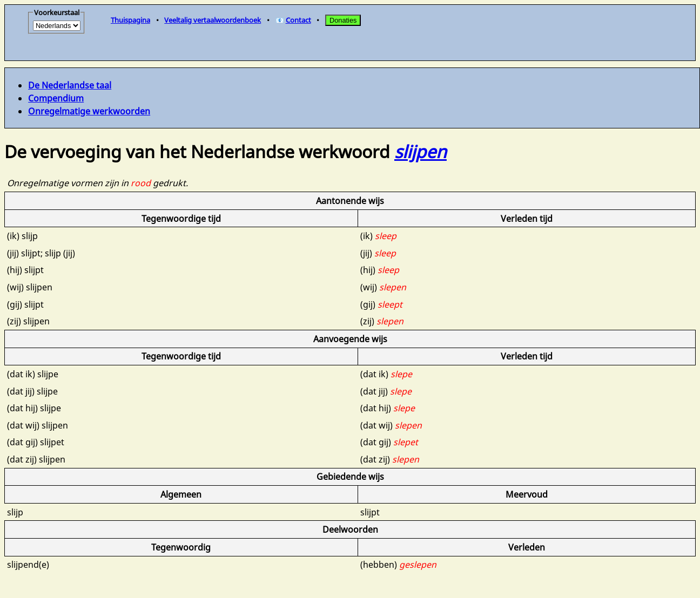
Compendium (56, 98)
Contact (298, 20)
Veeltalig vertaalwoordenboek (213, 20)
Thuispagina (130, 20)
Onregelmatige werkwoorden (89, 111)
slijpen (420, 151)
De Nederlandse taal (70, 85)
